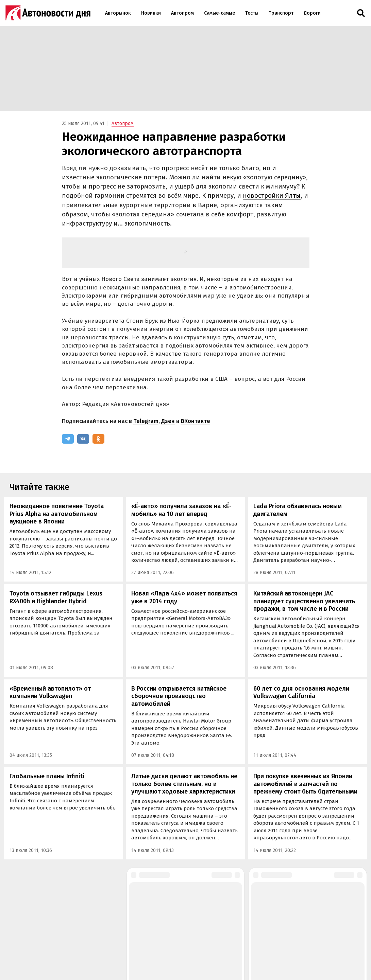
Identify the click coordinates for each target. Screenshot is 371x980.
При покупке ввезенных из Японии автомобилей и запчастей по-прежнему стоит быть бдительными (305, 784)
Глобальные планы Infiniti (47, 776)
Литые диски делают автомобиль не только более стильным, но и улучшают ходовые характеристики (184, 784)
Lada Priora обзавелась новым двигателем (298, 510)
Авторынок (118, 13)
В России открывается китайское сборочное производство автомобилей (179, 696)
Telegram (146, 421)
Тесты (252, 13)
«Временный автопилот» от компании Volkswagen (50, 692)
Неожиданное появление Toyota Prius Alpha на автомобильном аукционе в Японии (57, 514)
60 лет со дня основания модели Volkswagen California (301, 692)
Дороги (312, 13)
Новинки (151, 13)
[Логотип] (48, 13)
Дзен (168, 421)
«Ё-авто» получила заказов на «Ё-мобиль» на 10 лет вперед (181, 510)
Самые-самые (220, 13)
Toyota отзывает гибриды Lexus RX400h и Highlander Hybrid (56, 597)
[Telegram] (68, 439)
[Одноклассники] (98, 439)
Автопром (182, 13)
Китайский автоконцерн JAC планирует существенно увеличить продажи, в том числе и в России (304, 601)
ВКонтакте (196, 421)
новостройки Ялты (272, 195)
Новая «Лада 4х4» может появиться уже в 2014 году (184, 597)
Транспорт (281, 13)
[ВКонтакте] (83, 439)
